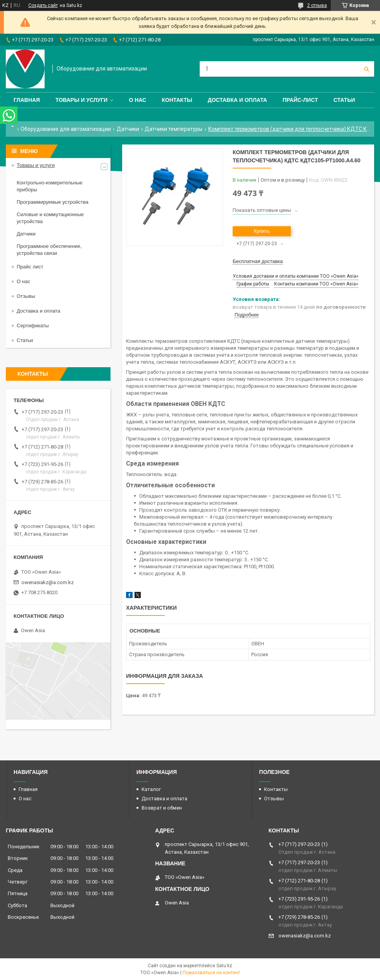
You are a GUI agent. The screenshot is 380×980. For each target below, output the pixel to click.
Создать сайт (43, 5)
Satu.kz (224, 966)
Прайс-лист (300, 100)
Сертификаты (33, 326)
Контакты (177, 100)
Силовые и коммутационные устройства (50, 218)
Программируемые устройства (53, 202)
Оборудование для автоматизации (66, 129)
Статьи (344, 100)
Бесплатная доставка (258, 261)
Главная (27, 100)
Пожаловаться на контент (211, 973)
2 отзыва (317, 5)
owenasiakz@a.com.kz (47, 582)
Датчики (128, 129)
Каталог (151, 789)
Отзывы (26, 296)
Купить (262, 231)
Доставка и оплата (237, 100)
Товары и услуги (82, 100)
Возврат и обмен (162, 808)
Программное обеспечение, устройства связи (49, 250)
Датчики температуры (174, 129)
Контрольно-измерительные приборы (50, 186)
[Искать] (366, 69)
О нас (137, 100)
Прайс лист (30, 267)
